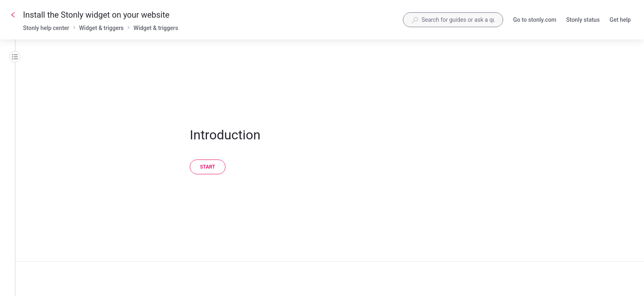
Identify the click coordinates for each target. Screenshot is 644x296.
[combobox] (453, 20)
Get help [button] (620, 21)
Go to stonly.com (535, 21)
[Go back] (13, 15)
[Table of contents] (15, 57)
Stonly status (583, 21)
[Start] (208, 167)
